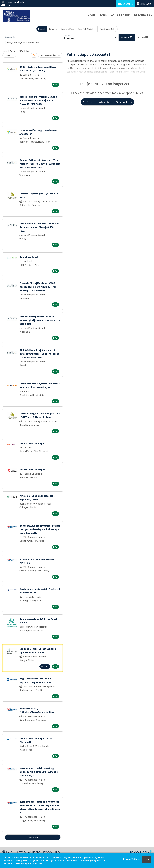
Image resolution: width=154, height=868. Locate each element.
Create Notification (50, 55)
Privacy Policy (52, 852)
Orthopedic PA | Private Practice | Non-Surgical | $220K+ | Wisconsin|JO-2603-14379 (40, 320)
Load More (33, 837)
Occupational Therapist (32, 443)
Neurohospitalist (29, 257)
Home (92, 15)
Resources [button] (142, 15)
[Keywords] (32, 37)
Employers (144, 4)
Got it (147, 859)
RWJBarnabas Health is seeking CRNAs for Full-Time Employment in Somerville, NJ (39, 772)
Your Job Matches (87, 29)
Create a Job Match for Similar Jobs (107, 102)
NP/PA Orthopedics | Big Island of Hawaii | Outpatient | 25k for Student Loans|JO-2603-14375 (39, 354)
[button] (143, 37)
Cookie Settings (132, 859)
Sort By (8, 55)
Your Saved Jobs (108, 29)
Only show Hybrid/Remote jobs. (23, 43)
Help (7, 852)
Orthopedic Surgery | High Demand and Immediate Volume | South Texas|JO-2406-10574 (38, 100)
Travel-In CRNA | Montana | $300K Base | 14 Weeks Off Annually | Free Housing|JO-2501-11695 (38, 287)
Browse (53, 29)
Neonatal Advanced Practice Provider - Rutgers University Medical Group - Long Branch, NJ (40, 529)
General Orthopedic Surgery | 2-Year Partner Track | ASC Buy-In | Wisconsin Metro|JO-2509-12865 (40, 164)
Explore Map (67, 29)
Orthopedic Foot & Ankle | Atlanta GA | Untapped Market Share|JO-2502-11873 (40, 227)
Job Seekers (126, 4)
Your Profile (121, 15)
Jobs (103, 15)
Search (42, 29)
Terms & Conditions (28, 852)
